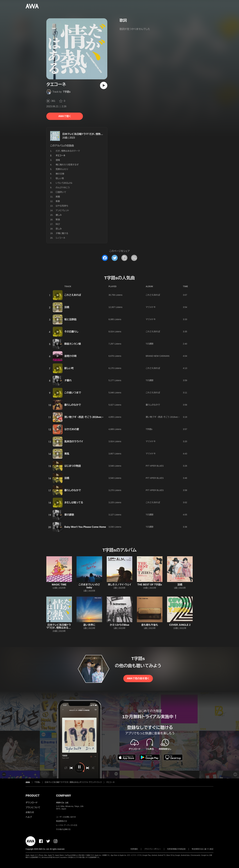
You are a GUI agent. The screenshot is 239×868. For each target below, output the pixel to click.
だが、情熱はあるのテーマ (68, 151)
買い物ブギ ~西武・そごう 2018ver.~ (84, 417)
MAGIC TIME (59, 585)
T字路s (67, 92)
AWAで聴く (65, 116)
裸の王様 (60, 174)
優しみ (59, 215)
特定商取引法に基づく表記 (203, 849)
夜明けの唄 (70, 356)
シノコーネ (60, 238)
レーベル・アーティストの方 (67, 825)
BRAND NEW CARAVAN (158, 356)
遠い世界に (89, 625)
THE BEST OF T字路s (150, 585)
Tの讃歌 (150, 344)
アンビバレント (62, 210)
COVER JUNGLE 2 (180, 625)
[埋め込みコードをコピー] (134, 258)
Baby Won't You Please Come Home (85, 527)
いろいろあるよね (64, 183)
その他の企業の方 (63, 829)
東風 (67, 454)
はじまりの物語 (73, 466)
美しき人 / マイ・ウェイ (120, 585)
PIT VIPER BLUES (155, 466)
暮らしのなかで (73, 405)
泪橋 (67, 307)
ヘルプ (29, 817)
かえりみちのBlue (120, 625)
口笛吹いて (61, 192)
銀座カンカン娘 (73, 344)
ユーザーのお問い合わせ (66, 817)
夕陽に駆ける (62, 233)
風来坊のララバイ (74, 441)
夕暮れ (68, 380)
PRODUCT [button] (33, 796)
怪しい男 (60, 178)
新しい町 (69, 368)
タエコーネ (110, 782)
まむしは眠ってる (74, 503)
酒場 (58, 160)
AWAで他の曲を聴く (138, 678)
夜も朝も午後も (150, 625)
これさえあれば (73, 295)
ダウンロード (32, 803)
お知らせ (30, 812)
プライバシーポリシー (153, 849)
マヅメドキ (151, 307)
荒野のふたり (62, 169)
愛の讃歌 (69, 515)
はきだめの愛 (72, 429)
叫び (58, 224)
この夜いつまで (73, 393)
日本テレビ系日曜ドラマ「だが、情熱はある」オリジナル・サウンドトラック (101, 134)
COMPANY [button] (63, 796)
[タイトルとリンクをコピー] (124, 258)
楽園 (58, 197)
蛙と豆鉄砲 (70, 319)
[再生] (104, 85)
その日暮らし (71, 332)
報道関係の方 (62, 821)
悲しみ (59, 229)
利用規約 (134, 849)
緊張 (58, 220)
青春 (58, 201)
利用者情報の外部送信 (176, 849)
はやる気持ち (62, 206)
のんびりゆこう (63, 188)
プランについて (33, 807)
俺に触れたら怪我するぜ (67, 165)
